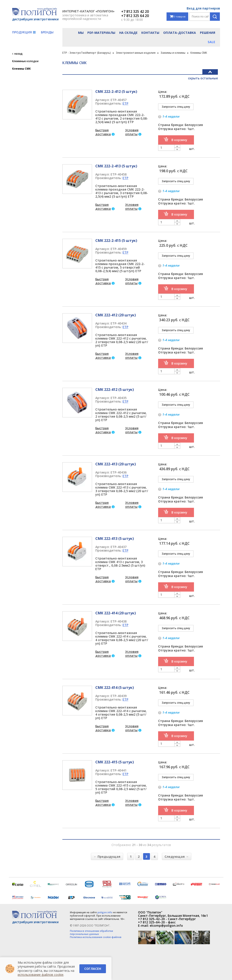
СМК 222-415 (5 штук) (115, 762)
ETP (125, 103)
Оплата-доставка (180, 33)
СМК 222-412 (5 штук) (115, 390)
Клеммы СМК (21, 69)
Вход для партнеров (203, 8)
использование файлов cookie (41, 975)
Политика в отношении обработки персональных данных (91, 932)
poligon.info (105, 912)
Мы (81, 33)
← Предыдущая (107, 856)
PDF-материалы (101, 33)
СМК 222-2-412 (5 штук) (116, 92)
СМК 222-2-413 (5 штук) (116, 166)
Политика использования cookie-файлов (96, 937)
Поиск (215, 17)
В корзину (179, 140)
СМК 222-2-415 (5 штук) (116, 241)
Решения (208, 33)
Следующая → (177, 856)
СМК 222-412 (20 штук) (116, 315)
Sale (211, 42)
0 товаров (178, 17)
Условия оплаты (132, 132)
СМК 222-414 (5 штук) (115, 688)
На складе (128, 33)
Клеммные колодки (25, 61)
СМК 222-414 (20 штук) (116, 613)
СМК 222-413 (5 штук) (115, 539)
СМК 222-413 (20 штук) (116, 464)
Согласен (93, 969)
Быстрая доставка (103, 132)
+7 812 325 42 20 (135, 11)
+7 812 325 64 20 (135, 16)
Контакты (150, 33)
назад (18, 54)
